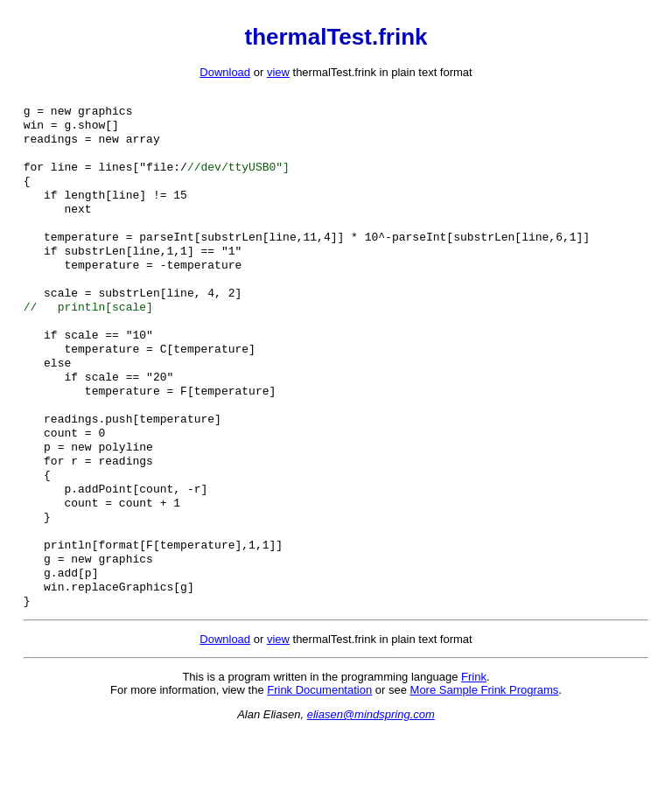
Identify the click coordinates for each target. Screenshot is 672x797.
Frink (474, 741)
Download (225, 72)
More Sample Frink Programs (485, 755)
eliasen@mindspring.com (371, 779)
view (278, 72)
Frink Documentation (319, 755)
